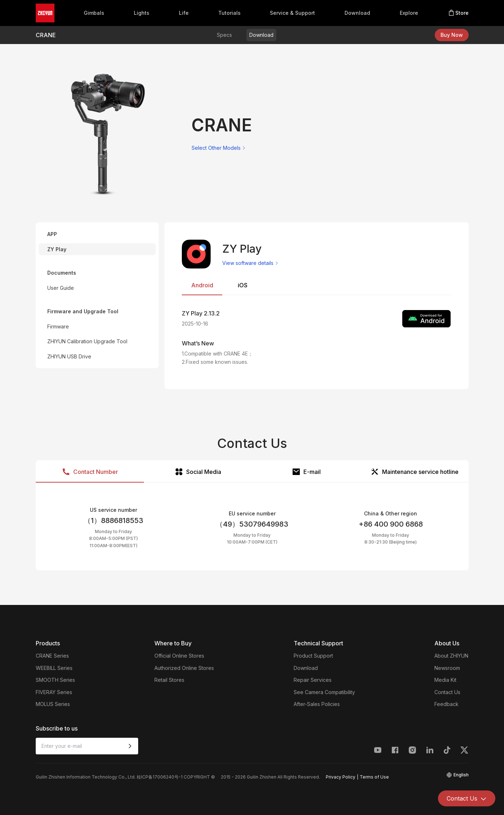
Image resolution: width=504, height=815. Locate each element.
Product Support (313, 656)
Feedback (446, 704)
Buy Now (452, 35)
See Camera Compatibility (324, 692)
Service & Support (292, 13)
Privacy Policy (341, 777)
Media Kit (445, 680)
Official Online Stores (179, 656)
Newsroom (447, 668)
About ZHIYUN (451, 656)
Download (357, 13)
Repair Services (313, 680)
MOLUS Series (53, 704)
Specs (224, 35)
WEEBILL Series (54, 668)
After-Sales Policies (317, 704)
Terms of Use (374, 777)
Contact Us (447, 692)
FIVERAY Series (54, 692)
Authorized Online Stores (184, 668)
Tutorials (229, 13)
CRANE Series (52, 656)
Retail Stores (169, 680)
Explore (409, 13)
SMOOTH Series (55, 680)
